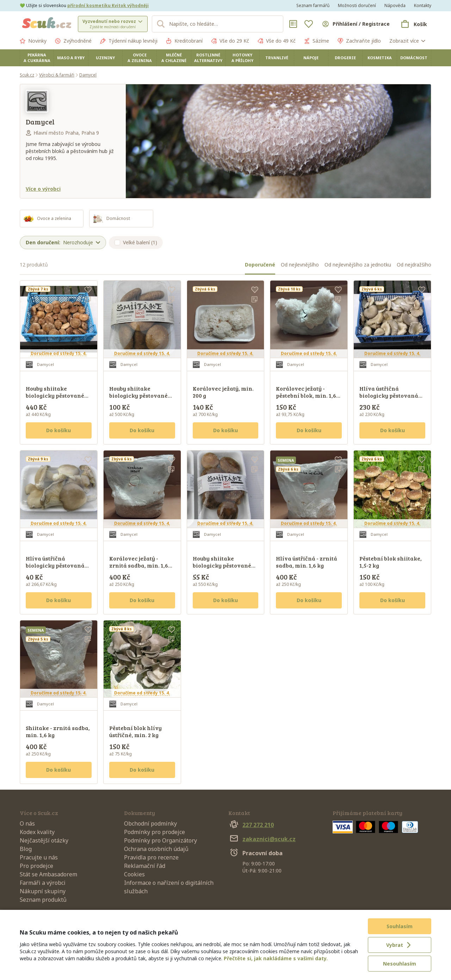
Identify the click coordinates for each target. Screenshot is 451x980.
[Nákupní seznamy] (293, 24)
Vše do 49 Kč (277, 41)
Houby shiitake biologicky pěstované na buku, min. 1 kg (55, 395)
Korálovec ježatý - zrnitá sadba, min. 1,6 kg (139, 565)
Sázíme (317, 41)
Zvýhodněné (73, 41)
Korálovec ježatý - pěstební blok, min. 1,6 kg (306, 395)
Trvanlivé (277, 58)
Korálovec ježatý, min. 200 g (223, 392)
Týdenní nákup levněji (129, 41)
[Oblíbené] (309, 24)
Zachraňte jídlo (359, 41)
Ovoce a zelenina (140, 58)
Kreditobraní (184, 41)
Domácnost (414, 58)
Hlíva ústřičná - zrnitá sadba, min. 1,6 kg (307, 562)
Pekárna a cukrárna (37, 58)
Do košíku (58, 430)
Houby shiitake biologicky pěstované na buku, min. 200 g (138, 395)
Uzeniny (105, 58)
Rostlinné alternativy (208, 58)
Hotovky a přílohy (242, 58)
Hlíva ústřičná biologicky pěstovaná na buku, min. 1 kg (389, 395)
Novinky (33, 41)
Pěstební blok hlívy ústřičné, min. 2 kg (135, 731)
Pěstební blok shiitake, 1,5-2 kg (391, 562)
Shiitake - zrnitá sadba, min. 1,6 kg (58, 731)
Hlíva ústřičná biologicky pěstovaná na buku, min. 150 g (55, 565)
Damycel (88, 75)
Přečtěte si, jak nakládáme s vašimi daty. (276, 958)
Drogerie (345, 58)
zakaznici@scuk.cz (262, 839)
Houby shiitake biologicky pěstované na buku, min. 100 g (222, 565)
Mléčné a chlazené (174, 58)
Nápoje (311, 58)
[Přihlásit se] (356, 24)
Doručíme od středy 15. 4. (59, 353)
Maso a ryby (71, 58)
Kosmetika (380, 58)
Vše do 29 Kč (230, 41)
